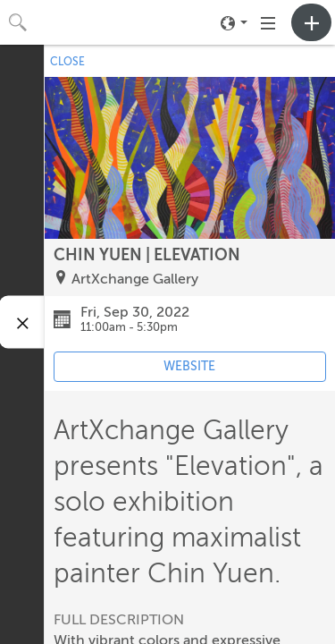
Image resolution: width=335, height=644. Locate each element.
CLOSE (67, 62)
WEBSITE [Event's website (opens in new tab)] (189, 366)
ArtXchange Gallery (135, 279)
